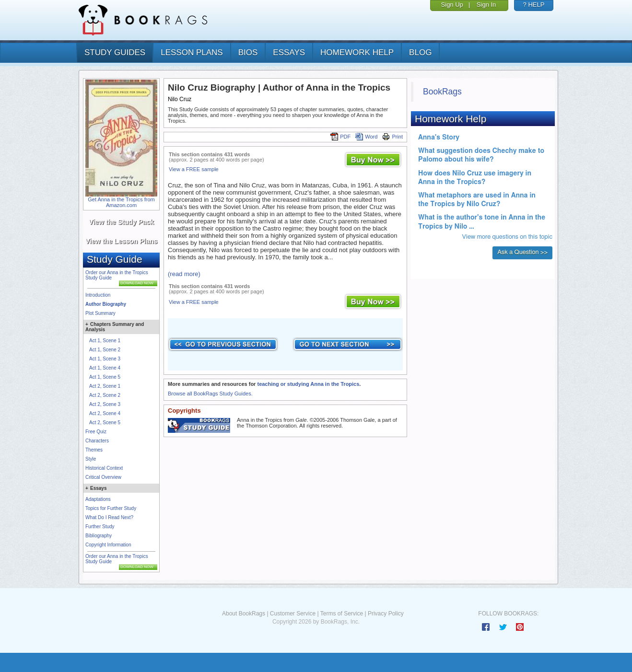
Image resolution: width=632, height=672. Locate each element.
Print (392, 137)
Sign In (486, 5)
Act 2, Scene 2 (105, 395)
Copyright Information (108, 545)
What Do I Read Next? (109, 517)
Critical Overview (103, 477)
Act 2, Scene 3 (105, 404)
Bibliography (99, 536)
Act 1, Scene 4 (105, 368)
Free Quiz (96, 432)
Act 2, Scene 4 (105, 413)
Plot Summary (100, 313)
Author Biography (106, 304)
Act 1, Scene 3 (105, 359)
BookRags (442, 92)
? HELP (534, 5)
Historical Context (104, 468)
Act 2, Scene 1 (105, 386)
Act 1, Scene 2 (105, 350)
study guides (115, 52)
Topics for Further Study (111, 508)
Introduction (98, 295)
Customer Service (293, 614)
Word (366, 137)
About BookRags (244, 614)
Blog (420, 52)
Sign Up (452, 5)
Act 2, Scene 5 (105, 423)
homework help (357, 52)
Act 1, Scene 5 (105, 377)
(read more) (184, 274)
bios (248, 52)
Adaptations (98, 499)
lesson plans (192, 52)
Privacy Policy (386, 614)
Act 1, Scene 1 (105, 341)
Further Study (100, 527)
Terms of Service (342, 614)
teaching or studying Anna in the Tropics (308, 384)
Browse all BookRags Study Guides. (210, 394)
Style (91, 459)
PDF (340, 137)
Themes (94, 450)
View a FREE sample (194, 169)
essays (289, 52)
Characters (97, 441)
